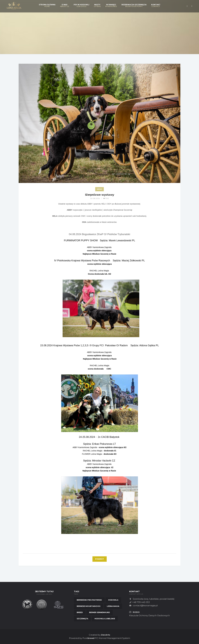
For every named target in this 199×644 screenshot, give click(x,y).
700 (106, 198)
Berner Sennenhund (99, 612)
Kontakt (156, 6)
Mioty (97, 6)
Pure (88, 638)
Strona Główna (47, 6)
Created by (99, 635)
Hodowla (113, 600)
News (99, 189)
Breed (80, 612)
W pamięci (111, 6)
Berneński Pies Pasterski (89, 600)
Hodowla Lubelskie (105, 619)
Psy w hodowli (81, 6)
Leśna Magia (113, 606)
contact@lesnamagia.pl (145, 605)
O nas (65, 6)
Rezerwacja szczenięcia (134, 6)
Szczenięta (82, 619)
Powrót (100, 559)
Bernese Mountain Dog (89, 606)
